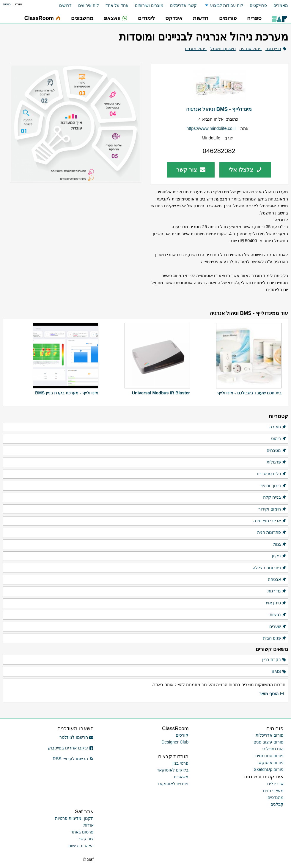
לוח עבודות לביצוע (227, 5)
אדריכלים (275, 784)
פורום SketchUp (269, 769)
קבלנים (277, 804)
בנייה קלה (275, 497)
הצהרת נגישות (81, 846)
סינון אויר (276, 603)
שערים (278, 627)
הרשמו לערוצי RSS (73, 759)
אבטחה (277, 580)
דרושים (65, 5)
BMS (279, 672)
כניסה (7, 4)
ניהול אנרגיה (250, 49)
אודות (89, 825)
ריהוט (279, 439)
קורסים (182, 735)
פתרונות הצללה (270, 568)
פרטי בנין (180, 763)
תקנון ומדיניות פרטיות (74, 818)
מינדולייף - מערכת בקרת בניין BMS (67, 393)
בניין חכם (273, 49)
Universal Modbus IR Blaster (161, 393)
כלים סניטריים (272, 474)
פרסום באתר (82, 832)
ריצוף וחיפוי (274, 486)
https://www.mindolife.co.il (211, 128)
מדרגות (277, 591)
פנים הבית (275, 638)
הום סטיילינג (273, 749)
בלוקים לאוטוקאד (173, 770)
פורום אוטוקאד (270, 763)
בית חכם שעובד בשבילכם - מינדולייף (249, 393)
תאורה (278, 427)
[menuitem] (277, 6)
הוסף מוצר (272, 694)
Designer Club (175, 742)
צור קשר (191, 170)
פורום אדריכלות (270, 735)
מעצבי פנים (273, 791)
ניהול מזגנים (196, 49)
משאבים (181, 777)
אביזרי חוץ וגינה (270, 521)
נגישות (278, 615)
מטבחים (277, 451)
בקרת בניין (274, 660)
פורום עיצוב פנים (269, 742)
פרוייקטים (258, 5)
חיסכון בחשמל (223, 49)
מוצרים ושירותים (149, 5)
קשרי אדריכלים (183, 5)
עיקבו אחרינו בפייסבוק (71, 748)
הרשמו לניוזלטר (77, 737)
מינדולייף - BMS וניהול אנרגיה (219, 109)
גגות (280, 545)
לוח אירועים (89, 5)
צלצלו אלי (245, 170)
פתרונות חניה (272, 533)
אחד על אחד (117, 5)
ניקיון (279, 556)
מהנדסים (276, 797)
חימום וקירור (272, 509)
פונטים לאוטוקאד (173, 784)
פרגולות (277, 462)
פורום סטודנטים (269, 756)
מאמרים (281, 5)
